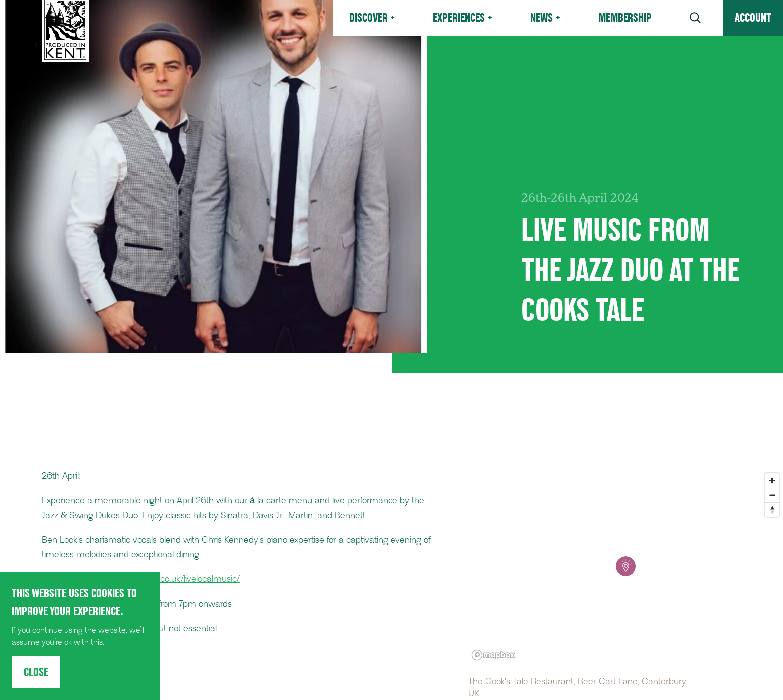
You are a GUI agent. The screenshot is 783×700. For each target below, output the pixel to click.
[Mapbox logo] (493, 655)
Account (753, 18)
